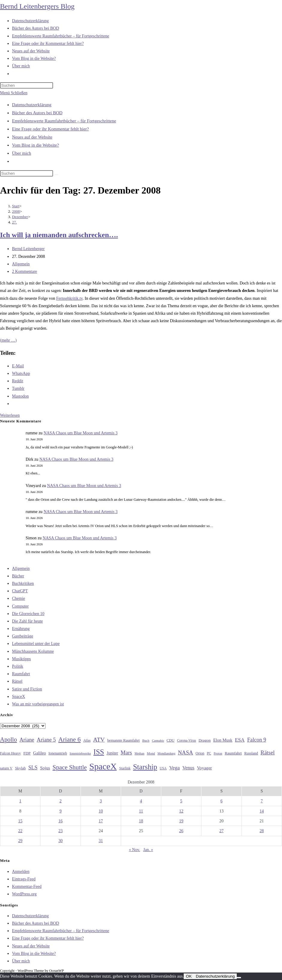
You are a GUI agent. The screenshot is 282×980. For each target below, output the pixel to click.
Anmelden (21, 872)
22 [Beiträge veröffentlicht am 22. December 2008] (20, 831)
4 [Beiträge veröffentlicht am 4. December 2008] (141, 801)
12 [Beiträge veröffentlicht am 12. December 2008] (181, 811)
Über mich (22, 153)
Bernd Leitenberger (28, 249)
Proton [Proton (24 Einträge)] (218, 753)
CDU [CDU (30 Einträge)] (171, 740)
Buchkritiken (23, 583)
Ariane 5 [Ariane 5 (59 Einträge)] (46, 740)
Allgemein (21, 264)
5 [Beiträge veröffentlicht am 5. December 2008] (181, 801)
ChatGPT (20, 591)
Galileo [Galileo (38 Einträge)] (40, 753)
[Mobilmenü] (14, 93)
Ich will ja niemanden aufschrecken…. (59, 235)
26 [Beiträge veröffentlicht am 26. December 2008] (181, 831)
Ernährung (21, 629)
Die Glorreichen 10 (28, 614)
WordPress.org (24, 894)
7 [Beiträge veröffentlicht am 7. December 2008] (262, 801)
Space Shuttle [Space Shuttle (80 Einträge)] (70, 767)
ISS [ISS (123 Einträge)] (99, 752)
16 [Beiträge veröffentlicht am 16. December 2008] (61, 821)
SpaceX (19, 697)
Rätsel (17, 681)
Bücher (18, 576)
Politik (18, 666)
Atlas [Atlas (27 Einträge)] (87, 741)
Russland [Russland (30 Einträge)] (251, 753)
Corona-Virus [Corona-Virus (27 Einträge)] (187, 741)
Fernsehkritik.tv (69, 298)
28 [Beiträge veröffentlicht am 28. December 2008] (262, 831)
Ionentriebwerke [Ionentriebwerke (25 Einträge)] (80, 753)
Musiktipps (21, 659)
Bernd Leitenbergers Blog (37, 6)
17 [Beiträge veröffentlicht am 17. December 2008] (101, 821)
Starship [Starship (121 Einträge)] (145, 767)
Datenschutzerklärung (32, 105)
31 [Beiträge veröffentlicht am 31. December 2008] (101, 841)
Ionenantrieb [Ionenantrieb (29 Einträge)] (58, 753)
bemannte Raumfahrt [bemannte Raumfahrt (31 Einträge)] (123, 740)
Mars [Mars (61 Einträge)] (126, 753)
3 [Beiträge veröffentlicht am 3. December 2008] (101, 801)
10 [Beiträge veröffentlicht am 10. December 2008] (101, 811)
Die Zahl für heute (27, 621)
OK (189, 976)
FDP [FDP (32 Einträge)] (27, 753)
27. (14, 222)
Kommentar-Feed (27, 887)
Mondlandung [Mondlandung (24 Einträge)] (166, 753)
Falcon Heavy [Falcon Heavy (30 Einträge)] (10, 753)
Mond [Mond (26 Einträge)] (151, 753)
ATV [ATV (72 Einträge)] (99, 739)
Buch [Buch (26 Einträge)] (146, 740)
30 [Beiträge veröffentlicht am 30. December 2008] (61, 841)
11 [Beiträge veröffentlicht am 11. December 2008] (141, 811)
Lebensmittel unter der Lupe (36, 644)
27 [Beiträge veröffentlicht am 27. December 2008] (221, 831)
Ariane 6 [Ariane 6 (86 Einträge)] (70, 739)
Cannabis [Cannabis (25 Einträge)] (158, 740)
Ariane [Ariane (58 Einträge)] (27, 740)
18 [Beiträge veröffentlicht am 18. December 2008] (141, 821)
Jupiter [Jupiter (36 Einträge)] (112, 753)
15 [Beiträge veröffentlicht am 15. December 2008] (20, 821)
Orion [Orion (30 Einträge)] (200, 753)
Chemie (19, 598)
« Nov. (134, 850)
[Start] (16, 206)
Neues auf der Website (32, 137)
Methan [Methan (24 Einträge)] (140, 753)
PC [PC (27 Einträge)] (209, 753)
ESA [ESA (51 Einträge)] (240, 740)
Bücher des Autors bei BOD (37, 113)
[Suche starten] (56, 175)
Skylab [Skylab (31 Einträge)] (20, 768)
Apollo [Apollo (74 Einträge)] (8, 739)
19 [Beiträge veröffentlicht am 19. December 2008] (181, 821)
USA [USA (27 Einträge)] (163, 768)
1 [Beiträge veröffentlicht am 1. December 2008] (20, 801)
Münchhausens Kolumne (33, 651)
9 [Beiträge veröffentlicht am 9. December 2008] (60, 811)
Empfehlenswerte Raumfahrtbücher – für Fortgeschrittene (64, 121)
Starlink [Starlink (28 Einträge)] (125, 768)
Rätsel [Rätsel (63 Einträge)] (267, 752)
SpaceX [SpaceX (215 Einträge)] (103, 766)
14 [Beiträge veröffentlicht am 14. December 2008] (262, 811)
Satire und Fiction (27, 689)
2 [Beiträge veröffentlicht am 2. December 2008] (60, 801)
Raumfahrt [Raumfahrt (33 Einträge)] (233, 753)
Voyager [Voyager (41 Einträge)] (204, 768)
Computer (20, 606)
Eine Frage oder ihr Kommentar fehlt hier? (50, 129)
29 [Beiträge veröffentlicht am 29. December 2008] (20, 841)
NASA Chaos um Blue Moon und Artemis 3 (80, 433)
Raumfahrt (21, 674)
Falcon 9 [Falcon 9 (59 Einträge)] (257, 740)
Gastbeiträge (23, 636)
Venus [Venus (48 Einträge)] (188, 768)
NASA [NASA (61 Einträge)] (186, 753)
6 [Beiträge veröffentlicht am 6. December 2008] (222, 801)
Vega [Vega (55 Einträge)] (175, 768)
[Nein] (239, 978)
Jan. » (148, 850)
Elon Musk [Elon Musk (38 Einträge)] (223, 740)
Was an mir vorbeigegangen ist (38, 704)
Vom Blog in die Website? (36, 145)
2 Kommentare (25, 271)
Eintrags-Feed (24, 879)
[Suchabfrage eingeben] (27, 85)
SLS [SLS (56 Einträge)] (33, 768)
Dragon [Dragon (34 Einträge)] (205, 740)
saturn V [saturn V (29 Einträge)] (6, 768)
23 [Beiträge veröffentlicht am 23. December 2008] (61, 831)
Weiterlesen (10, 415)
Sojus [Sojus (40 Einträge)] (45, 768)
